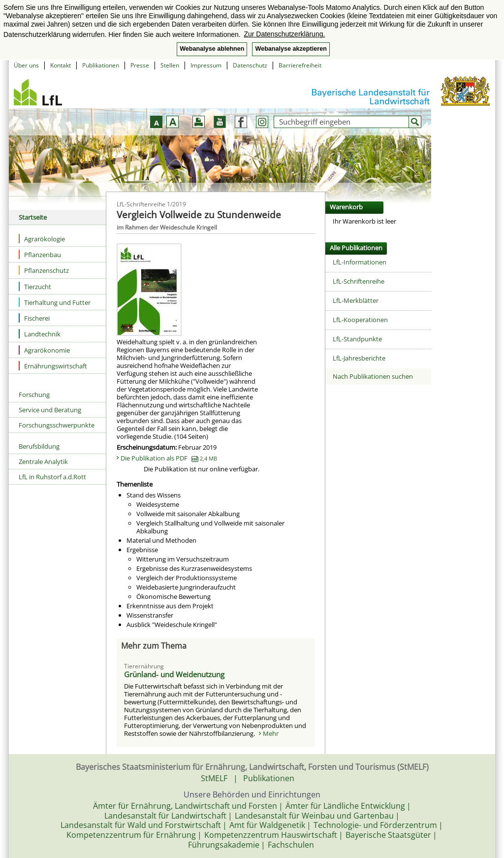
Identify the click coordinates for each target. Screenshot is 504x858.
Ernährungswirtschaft (53, 366)
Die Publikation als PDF (169, 458)
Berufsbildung (39, 446)
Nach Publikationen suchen (373, 376)
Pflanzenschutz (44, 270)
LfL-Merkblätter (356, 300)
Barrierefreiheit (300, 65)
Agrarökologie (42, 239)
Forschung (34, 395)
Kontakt (61, 65)
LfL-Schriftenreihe (359, 281)
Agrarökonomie (44, 350)
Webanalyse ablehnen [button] (212, 49)
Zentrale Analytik (43, 462)
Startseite (33, 217)
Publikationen (101, 65)
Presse (140, 65)
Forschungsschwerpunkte (57, 425)
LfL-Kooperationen (360, 320)
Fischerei (34, 318)
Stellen (170, 65)
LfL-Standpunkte (357, 339)
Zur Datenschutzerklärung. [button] (284, 34)
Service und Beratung (50, 410)
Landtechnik (40, 334)
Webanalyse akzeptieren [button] (291, 49)
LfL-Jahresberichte (359, 358)
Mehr (271, 733)
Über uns (26, 65)
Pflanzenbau (40, 254)
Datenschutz (250, 65)
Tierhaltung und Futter (55, 302)
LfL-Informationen (360, 262)
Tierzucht (35, 286)
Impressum (206, 65)
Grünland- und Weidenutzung (174, 674)
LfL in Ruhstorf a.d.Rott (52, 477)
